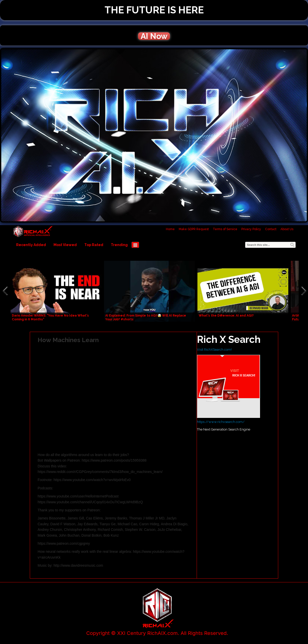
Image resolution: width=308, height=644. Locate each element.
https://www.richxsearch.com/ (221, 422)
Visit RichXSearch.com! (214, 350)
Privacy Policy (251, 229)
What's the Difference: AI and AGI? (226, 316)
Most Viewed (65, 245)
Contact (271, 229)
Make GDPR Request (194, 229)
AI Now (154, 36)
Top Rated (94, 245)
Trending (119, 245)
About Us (287, 229)
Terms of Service (225, 229)
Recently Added (31, 245)
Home (170, 229)
